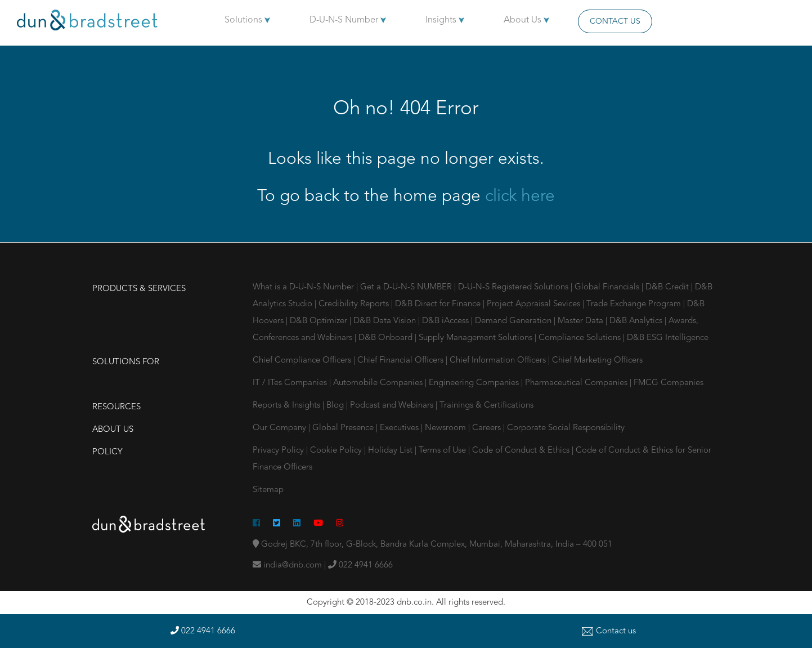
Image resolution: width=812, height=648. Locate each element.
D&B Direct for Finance (439, 304)
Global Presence (344, 428)
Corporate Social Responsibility (566, 428)
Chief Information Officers (499, 361)
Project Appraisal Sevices (535, 304)
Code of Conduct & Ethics (521, 451)
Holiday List (390, 451)
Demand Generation (514, 321)
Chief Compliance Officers (303, 361)
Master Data (582, 321)
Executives (400, 428)
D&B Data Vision (386, 321)
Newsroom (447, 428)
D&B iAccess (447, 321)
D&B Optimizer (320, 321)
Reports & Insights (288, 406)
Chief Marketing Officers (597, 361)
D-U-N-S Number (348, 20)
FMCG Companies (669, 383)
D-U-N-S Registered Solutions (514, 287)
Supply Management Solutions (477, 338)
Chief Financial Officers (401, 361)
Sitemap (268, 490)
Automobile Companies (379, 383)
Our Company (281, 428)
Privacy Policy (278, 451)
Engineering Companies (475, 383)
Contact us (609, 631)
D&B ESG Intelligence (668, 338)
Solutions (247, 20)
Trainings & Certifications (486, 406)
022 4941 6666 (360, 566)
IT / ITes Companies (291, 383)
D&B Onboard (387, 338)
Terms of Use (442, 451)
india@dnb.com (287, 566)
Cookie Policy (336, 451)
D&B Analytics (637, 321)
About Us (526, 20)
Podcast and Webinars (393, 406)
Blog (336, 406)
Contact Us (615, 21)
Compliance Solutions (581, 338)
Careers (488, 428)
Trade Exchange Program (635, 304)
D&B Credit (668, 287)
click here (520, 196)
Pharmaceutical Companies (577, 383)
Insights (445, 20)
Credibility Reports (355, 304)
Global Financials (608, 287)
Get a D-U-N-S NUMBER (407, 287)
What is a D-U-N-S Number (304, 287)
